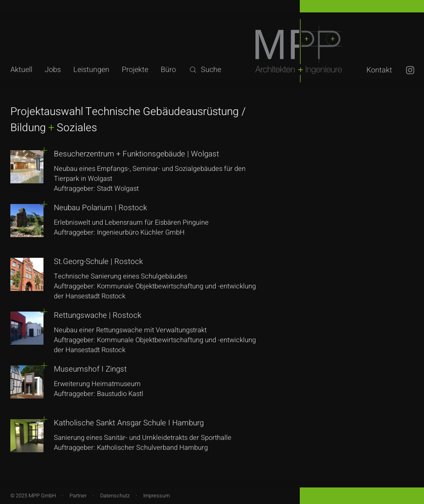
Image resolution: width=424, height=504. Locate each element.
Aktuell (21, 70)
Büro (168, 70)
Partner (78, 496)
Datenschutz (115, 496)
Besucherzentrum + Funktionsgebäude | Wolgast (136, 154)
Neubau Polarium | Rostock (100, 208)
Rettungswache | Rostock (98, 315)
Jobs (53, 70)
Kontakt (379, 70)
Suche (205, 70)
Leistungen (91, 70)
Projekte (135, 70)
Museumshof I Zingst (90, 369)
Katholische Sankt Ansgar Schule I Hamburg (129, 423)
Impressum (157, 496)
